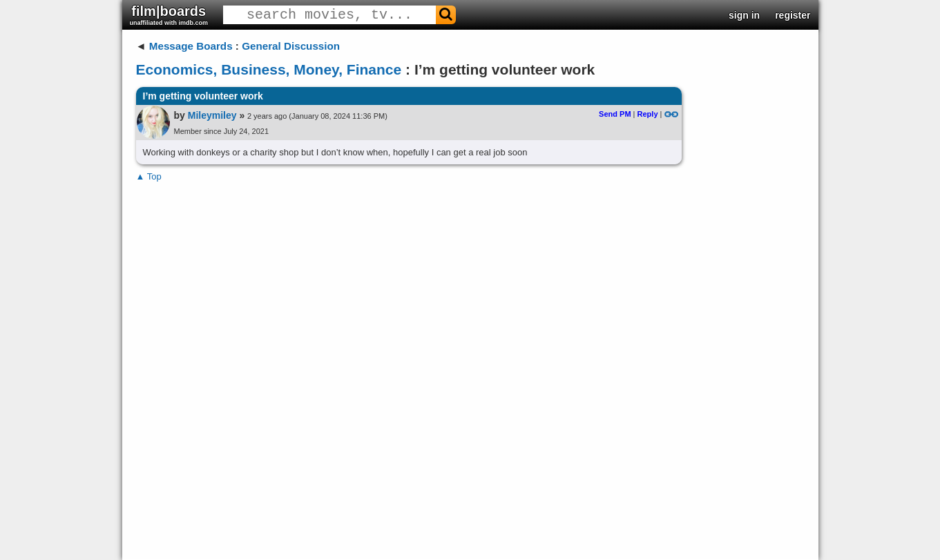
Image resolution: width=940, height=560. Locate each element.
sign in (744, 15)
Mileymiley (212, 115)
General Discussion (291, 46)
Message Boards (191, 46)
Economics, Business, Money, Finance (269, 69)
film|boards (169, 15)
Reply (648, 114)
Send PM (615, 114)
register (793, 15)
